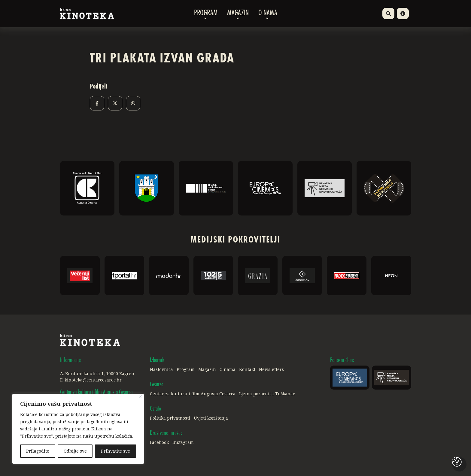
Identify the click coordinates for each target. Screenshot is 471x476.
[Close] (140, 397)
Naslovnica (161, 369)
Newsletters (271, 369)
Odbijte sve (75, 451)
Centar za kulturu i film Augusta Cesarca (193, 394)
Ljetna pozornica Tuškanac (267, 394)
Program (206, 14)
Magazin (238, 14)
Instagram (183, 442)
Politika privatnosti (170, 418)
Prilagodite (38, 451)
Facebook (159, 442)
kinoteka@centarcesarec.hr (93, 380)
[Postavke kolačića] (457, 462)
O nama (268, 14)
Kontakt (247, 369)
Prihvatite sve (115, 451)
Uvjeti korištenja (211, 418)
